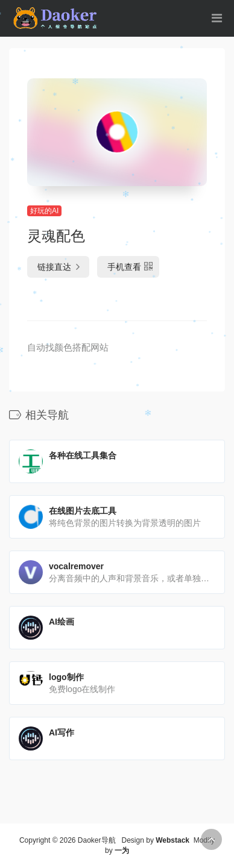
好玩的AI (44, 211)
